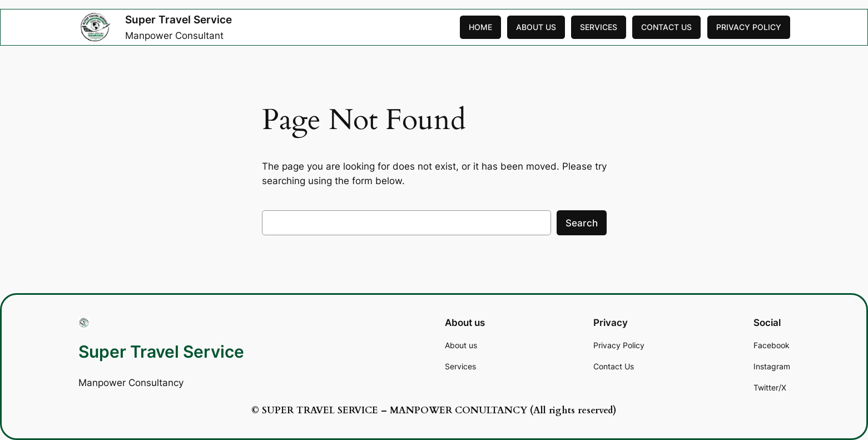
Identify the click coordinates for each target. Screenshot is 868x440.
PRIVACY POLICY (749, 27)
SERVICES (599, 27)
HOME (480, 27)
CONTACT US (666, 27)
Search (582, 223)
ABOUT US (536, 27)
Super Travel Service (178, 19)
